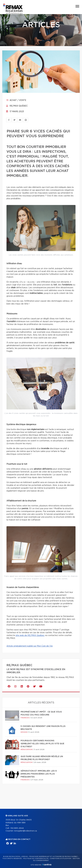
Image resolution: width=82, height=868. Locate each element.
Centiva (47, 865)
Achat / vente (16, 100)
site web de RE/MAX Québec (30, 635)
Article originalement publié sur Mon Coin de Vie (30, 646)
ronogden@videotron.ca (25, 831)
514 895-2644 (17, 828)
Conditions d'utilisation (60, 859)
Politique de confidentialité (36, 859)
